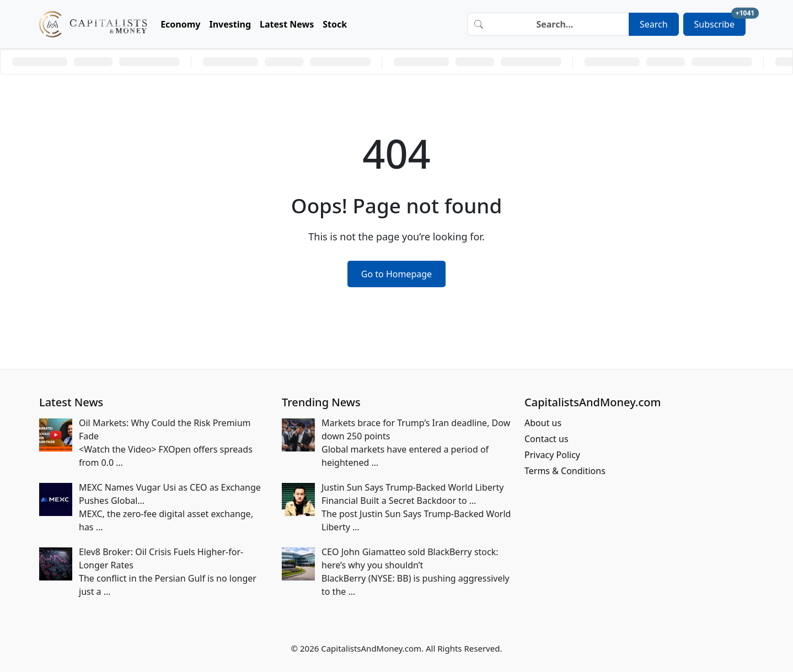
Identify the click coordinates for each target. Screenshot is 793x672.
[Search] (559, 24)
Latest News (287, 24)
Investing (231, 24)
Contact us (546, 439)
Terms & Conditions (565, 471)
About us (543, 423)
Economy (180, 24)
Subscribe (720, 21)
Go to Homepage (396, 274)
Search (654, 24)
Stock (335, 24)
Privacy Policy (552, 455)
